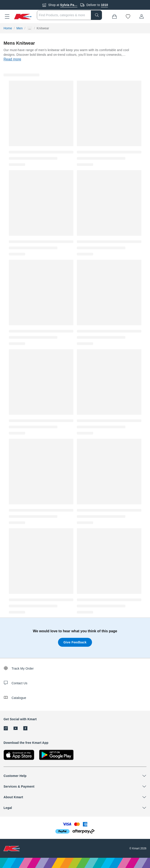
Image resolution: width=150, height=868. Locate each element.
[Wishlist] (128, 16)
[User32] (142, 16)
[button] (7, 16)
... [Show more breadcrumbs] (30, 28)
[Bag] (114, 16)
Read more (12, 59)
